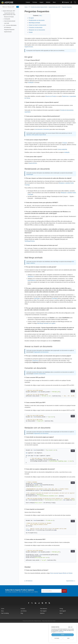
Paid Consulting (5, 629)
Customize (57, 638)
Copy (69, 402)
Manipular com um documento (37, 31)
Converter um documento (35, 29)
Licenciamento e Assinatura (42, 135)
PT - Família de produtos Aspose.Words (38, 7)
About (54, 2)
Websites (48, 2)
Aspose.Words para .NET (9, 11)
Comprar (64, 148)
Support (41, 2)
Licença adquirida (62, 155)
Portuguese (66, 2)
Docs (2, 627)
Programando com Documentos (45, 361)
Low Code (7, 23)
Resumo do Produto (9, 17)
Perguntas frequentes (9, 30)
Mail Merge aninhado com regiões (46, 330)
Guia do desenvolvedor (10, 21)
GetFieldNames (36, 287)
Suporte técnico (8, 32)
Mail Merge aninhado (34, 24)
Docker (31, 34)
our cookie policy (60, 632)
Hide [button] (39, 17)
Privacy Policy (45, 637)
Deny (68, 638)
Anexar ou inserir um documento (37, 27)
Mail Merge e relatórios (39, 268)
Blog (22, 629)
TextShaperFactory (38, 246)
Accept (63, 635)
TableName (31, 282)
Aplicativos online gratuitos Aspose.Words (37, 140)
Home (26, 7)
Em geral (31, 19)
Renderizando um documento (36, 22)
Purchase (35, 2)
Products (28, 2)
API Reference (8, 27)
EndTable (68, 305)
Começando (7, 19)
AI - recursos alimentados (10, 25)
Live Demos (24, 627)
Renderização (37, 180)
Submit (64, 607)
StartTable (50, 305)
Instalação (37, 84)
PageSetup (35, 369)
